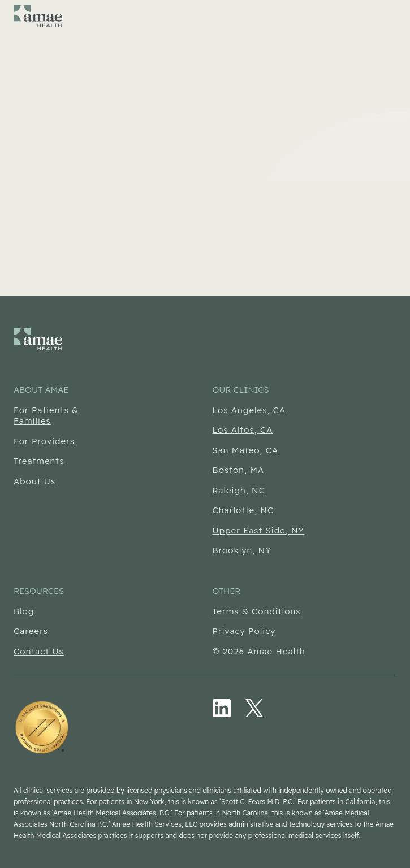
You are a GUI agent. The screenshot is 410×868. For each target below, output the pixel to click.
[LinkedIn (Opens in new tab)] (222, 708)
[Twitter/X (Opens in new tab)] (254, 708)
